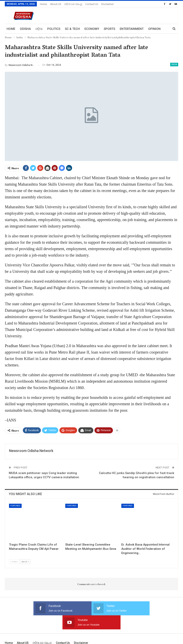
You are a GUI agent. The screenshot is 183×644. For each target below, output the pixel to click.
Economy (92, 29)
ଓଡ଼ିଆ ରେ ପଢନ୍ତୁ (73, 4)
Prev (14, 562)
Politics (54, 29)
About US (56, 4)
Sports (109, 29)
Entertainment (132, 29)
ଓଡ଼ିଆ (39, 29)
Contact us (92, 4)
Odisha (25, 29)
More (152, 29)
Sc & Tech (72, 29)
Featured (15, 506)
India (174, 64)
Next (25, 562)
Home (43, 4)
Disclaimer (108, 4)
